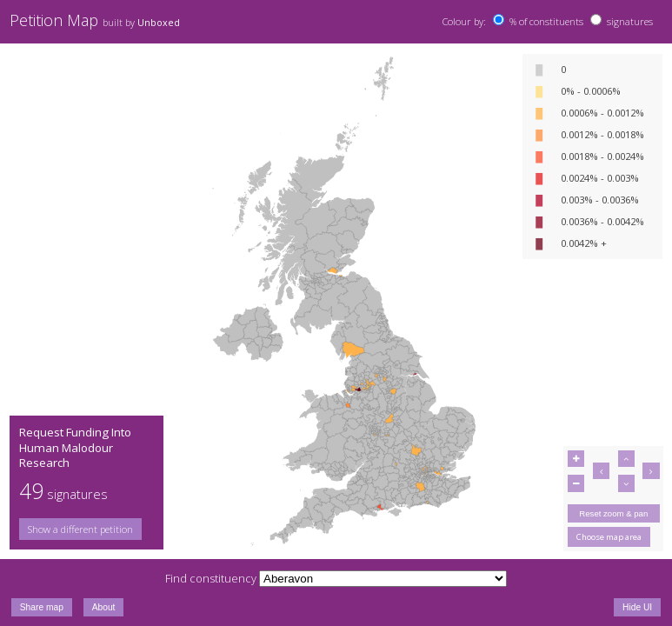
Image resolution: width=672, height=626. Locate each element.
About (104, 607)
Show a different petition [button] (80, 529)
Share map (42, 607)
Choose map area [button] (609, 537)
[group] (86, 529)
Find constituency (211, 578)
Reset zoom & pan (613, 513)
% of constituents (546, 21)
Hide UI (637, 607)
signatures (630, 21)
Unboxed (159, 23)
